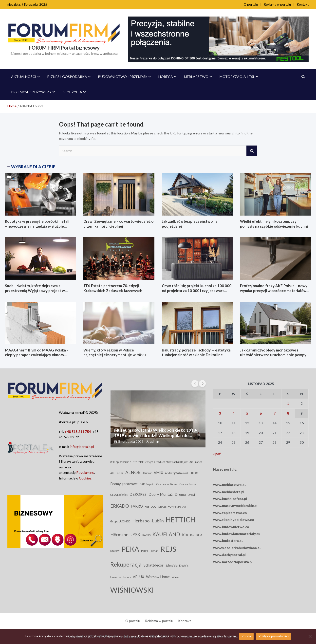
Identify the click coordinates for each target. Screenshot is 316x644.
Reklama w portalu (277, 4)
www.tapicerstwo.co (230, 513)
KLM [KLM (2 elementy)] (199, 535)
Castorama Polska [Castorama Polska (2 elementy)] (167, 484)
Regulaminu (85, 472)
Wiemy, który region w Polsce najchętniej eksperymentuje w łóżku (115, 352)
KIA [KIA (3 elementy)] (185, 535)
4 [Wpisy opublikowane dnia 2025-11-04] (234, 413)
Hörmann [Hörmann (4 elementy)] (119, 534)
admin (155, 441)
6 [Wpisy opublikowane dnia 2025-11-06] (261, 413)
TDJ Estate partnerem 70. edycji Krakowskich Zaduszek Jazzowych (113, 288)
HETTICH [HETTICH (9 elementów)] (181, 520)
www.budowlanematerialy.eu (237, 534)
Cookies (85, 478)
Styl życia (72, 92)
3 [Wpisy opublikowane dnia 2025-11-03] (220, 413)
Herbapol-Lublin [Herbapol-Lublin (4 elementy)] (148, 521)
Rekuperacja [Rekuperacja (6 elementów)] (126, 564)
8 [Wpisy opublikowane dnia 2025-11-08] (288, 413)
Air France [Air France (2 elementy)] (196, 462)
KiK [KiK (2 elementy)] (192, 535)
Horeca (166, 77)
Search (252, 151)
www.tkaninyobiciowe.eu (233, 520)
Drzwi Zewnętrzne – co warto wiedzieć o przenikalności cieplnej (118, 224)
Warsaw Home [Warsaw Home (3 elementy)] (158, 577)
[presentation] (195, 384)
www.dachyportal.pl (229, 555)
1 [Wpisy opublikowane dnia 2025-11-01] (288, 403)
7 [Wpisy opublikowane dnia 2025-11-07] (275, 413)
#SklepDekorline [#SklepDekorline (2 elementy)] (121, 462)
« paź (217, 454)
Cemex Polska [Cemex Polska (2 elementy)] (188, 484)
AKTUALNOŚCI (24, 77)
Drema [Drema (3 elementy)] (180, 494)
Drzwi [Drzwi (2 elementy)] (191, 495)
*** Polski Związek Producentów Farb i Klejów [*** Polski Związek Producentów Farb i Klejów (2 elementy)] (160, 462)
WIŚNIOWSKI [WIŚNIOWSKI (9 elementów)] (132, 590)
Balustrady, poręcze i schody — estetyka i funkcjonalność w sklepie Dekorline (197, 352)
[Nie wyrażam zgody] (310, 636)
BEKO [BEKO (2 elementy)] (195, 473)
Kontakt (303, 4)
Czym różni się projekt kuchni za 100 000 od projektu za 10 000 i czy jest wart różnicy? (197, 290)
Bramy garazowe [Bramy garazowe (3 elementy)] (124, 484)
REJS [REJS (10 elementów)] (168, 549)
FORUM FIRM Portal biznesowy (64, 48)
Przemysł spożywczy (31, 92)
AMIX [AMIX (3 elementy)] (158, 473)
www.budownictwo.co (231, 527)
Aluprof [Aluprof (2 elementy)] (147, 473)
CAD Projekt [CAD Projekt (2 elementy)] (147, 484)
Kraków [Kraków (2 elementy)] (115, 551)
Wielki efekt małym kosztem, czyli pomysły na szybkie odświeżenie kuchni (274, 224)
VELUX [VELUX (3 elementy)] (138, 577)
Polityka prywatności (274, 636)
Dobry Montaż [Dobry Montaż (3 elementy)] (161, 494)
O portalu (251, 4)
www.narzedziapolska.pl (233, 562)
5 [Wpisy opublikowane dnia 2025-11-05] (247, 413)
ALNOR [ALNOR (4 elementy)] (133, 472)
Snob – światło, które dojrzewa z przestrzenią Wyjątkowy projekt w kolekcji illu (35, 290)
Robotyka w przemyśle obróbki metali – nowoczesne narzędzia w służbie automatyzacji (37, 226)
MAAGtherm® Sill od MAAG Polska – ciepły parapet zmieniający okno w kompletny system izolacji (37, 355)
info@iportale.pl (82, 447)
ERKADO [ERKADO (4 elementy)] (120, 506)
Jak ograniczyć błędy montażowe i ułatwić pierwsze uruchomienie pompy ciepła (273, 355)
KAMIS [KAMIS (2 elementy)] (146, 535)
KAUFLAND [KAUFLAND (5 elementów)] (166, 534)
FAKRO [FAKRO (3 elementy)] (137, 506)
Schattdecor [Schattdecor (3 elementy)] (154, 565)
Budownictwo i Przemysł (123, 77)
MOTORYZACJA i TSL (237, 77)
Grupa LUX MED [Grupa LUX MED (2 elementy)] (120, 521)
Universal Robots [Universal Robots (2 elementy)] (121, 577)
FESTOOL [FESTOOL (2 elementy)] (150, 506)
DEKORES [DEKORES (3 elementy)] (138, 494)
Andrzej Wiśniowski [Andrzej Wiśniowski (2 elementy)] (177, 473)
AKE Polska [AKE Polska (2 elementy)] (117, 473)
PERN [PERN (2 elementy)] (144, 551)
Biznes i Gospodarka (67, 77)
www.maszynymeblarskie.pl (235, 506)
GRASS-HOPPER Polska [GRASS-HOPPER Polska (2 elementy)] (172, 506)
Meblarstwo (196, 77)
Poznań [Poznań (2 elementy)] (154, 551)
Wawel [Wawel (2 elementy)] (176, 577)
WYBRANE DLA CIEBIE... (35, 167)
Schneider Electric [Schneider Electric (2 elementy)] (177, 565)
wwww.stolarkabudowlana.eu (237, 548)
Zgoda (246, 636)
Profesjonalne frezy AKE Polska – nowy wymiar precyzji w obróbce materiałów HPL (274, 290)
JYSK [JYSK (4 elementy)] (135, 534)
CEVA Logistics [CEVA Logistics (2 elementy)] (119, 495)
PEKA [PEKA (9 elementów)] (130, 549)
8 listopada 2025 (131, 441)
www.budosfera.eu (228, 541)
